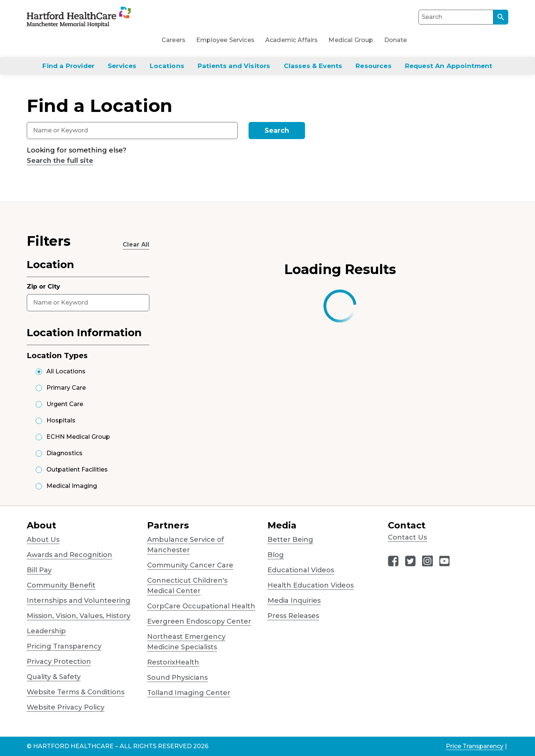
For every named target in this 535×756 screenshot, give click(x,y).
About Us (43, 540)
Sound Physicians (177, 678)
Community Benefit (61, 585)
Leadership (46, 631)
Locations (167, 66)
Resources (374, 66)
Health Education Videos (311, 585)
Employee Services (225, 40)
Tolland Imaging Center (189, 693)
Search (277, 131)
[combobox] (132, 131)
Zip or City (43, 287)
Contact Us (407, 537)
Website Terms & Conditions (76, 692)
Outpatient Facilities (77, 469)
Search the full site (60, 161)
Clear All (136, 245)
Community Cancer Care (190, 565)
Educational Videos (301, 570)
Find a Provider (68, 66)
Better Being (290, 540)
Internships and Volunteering (79, 601)
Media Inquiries (294, 601)
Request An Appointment (449, 66)
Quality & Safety (54, 677)
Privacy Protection (59, 662)
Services (122, 66)
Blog (276, 555)
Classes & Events (313, 66)
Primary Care (66, 388)
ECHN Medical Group (78, 437)
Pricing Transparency (64, 646)
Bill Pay (39, 570)
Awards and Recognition (69, 555)
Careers (174, 40)
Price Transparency (475, 746)
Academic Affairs (292, 40)
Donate (396, 40)
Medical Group (351, 40)
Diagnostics (64, 453)
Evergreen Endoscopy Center (199, 621)
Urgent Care (65, 404)
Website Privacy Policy (66, 707)
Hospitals (61, 420)
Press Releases (293, 616)
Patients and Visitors (234, 66)
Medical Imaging (72, 486)
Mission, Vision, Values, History (79, 616)
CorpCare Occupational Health (201, 606)
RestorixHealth (173, 662)
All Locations (66, 371)
